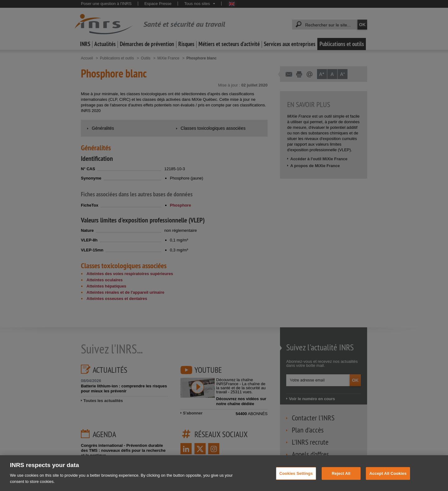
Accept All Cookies (388, 479)
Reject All (341, 479)
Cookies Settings (296, 479)
